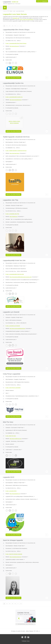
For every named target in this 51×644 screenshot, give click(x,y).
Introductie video (18, 450)
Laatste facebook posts (11, 57)
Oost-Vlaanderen (9, 35)
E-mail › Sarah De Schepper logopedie (14, 554)
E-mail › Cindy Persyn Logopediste (13, 388)
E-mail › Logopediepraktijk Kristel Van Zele (15, 274)
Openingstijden (9, 162)
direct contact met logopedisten (27, 19)
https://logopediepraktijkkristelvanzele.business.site (21, 277)
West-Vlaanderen (9, 142)
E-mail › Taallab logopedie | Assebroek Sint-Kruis (16, 151)
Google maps (22, 35)
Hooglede (16, 379)
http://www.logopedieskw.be (16, 100)
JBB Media (24, 641)
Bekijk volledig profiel (13, 78)
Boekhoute (16, 266)
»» (21, 26)
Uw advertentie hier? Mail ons (25, 624)
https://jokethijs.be (13, 217)
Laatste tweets (9, 450)
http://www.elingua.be (14, 46)
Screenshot (23, 46)
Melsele (16, 546)
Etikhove (16, 483)
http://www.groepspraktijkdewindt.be (17, 329)
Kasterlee (13, 317)
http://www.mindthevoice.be (15, 439)
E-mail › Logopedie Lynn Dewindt (13, 326)
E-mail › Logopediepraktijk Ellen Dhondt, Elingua (16, 43)
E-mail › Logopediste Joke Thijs (12, 214)
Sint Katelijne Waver (16, 89)
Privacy (28, 641)
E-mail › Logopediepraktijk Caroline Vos (14, 97)
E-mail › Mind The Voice (11, 436)
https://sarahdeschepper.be (15, 557)
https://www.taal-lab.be (14, 153)
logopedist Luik (16, 18)
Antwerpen (8, 89)
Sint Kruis (16, 142)
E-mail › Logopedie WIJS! (11, 491)
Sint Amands (14, 428)
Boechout (13, 205)
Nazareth (16, 35)
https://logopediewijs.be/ (15, 494)
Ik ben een (42, 1)
